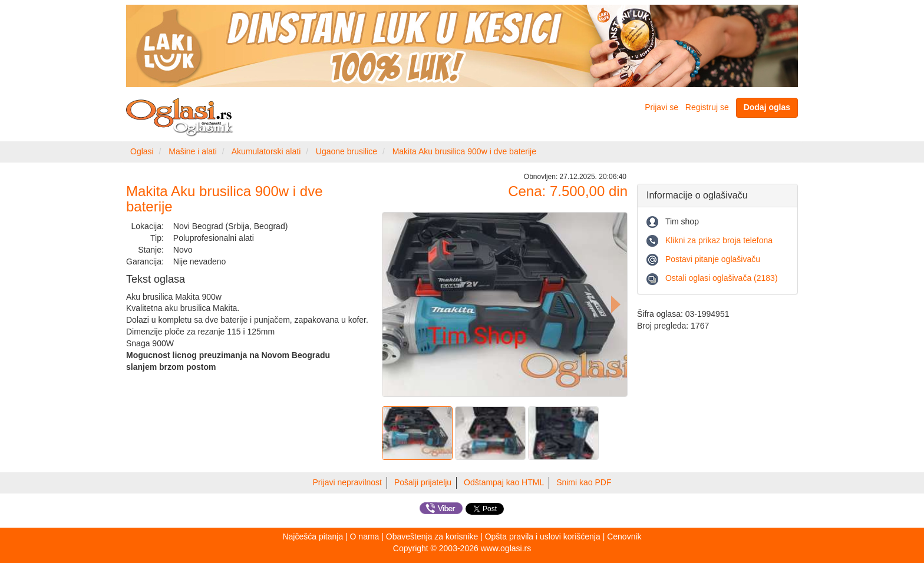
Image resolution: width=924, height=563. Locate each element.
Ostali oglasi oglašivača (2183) (722, 278)
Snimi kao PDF (584, 482)
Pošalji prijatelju (423, 482)
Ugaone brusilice (346, 151)
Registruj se (707, 107)
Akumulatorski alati (266, 151)
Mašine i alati (193, 151)
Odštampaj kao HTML (504, 482)
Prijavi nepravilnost (348, 482)
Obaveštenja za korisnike (432, 536)
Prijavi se (661, 107)
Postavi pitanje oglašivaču (713, 259)
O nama (365, 536)
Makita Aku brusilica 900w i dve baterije (464, 151)
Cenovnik (624, 536)
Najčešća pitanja (313, 536)
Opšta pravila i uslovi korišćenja (543, 536)
